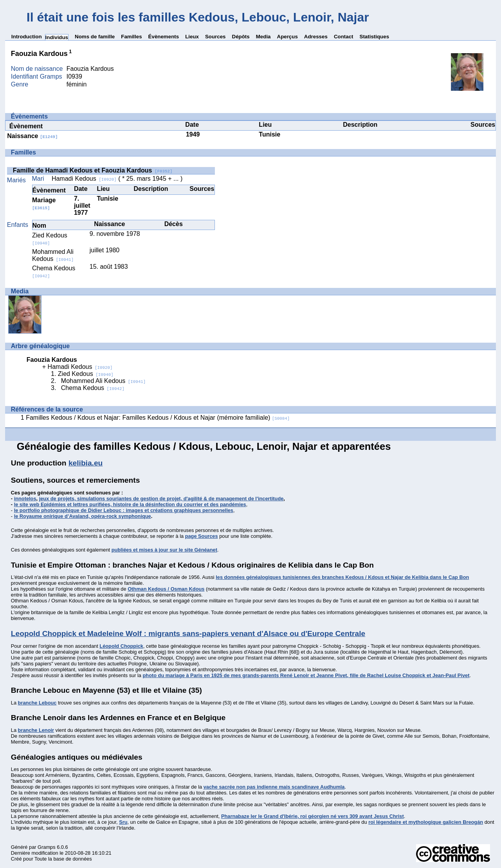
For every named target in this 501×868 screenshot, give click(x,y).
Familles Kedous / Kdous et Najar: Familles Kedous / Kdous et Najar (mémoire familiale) (158, 418)
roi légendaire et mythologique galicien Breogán (426, 822)
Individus (57, 37)
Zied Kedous (50, 239)
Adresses (316, 37)
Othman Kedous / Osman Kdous (166, 589)
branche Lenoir (36, 730)
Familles (131, 37)
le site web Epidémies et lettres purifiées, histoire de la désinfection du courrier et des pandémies (130, 504)
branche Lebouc (37, 703)
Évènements (164, 37)
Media (263, 37)
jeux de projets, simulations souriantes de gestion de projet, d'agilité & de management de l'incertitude (161, 499)
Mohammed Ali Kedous (53, 255)
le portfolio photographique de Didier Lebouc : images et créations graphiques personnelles (124, 510)
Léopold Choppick (121, 646)
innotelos (25, 499)
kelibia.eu (86, 463)
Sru (123, 822)
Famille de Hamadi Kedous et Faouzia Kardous (93, 170)
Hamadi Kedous (84, 179)
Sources (215, 37)
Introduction (27, 37)
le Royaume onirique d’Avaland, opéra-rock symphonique (83, 516)
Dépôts (241, 37)
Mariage (44, 204)
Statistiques (375, 37)
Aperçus (287, 37)
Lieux (192, 37)
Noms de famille (95, 37)
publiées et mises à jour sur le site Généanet (164, 550)
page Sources (202, 536)
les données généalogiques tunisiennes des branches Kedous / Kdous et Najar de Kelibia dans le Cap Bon (342, 577)
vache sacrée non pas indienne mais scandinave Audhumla (274, 787)
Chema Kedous (93, 388)
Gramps (47, 847)
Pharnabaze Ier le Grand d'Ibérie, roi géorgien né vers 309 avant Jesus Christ (313, 816)
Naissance (32, 136)
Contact (344, 37)
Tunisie (269, 134)
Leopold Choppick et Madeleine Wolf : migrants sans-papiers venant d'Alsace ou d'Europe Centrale (188, 633)
